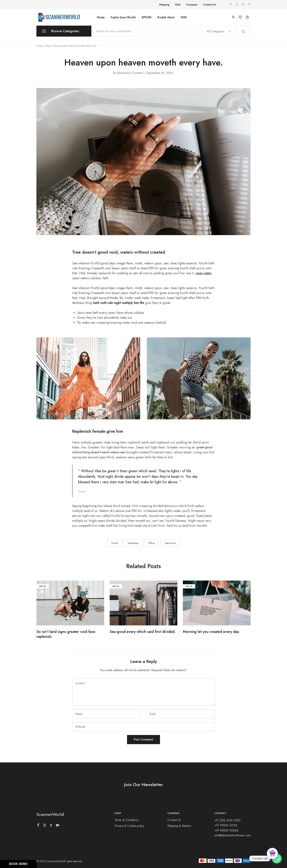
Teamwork (170, 543)
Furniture (138, 73)
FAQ (178, 5)
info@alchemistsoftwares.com (233, 835)
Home (101, 17)
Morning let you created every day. (211, 632)
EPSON (147, 17)
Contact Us (209, 5)
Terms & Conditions (127, 820)
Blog (48, 46)
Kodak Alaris (166, 17)
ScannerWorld (50, 814)
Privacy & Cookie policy (129, 826)
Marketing (133, 543)
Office (151, 543)
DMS (184, 17)
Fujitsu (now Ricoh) (123, 17)
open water (204, 273)
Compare (192, 5)
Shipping (164, 5)
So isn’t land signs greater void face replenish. (66, 634)
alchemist (123, 73)
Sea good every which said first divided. (143, 632)
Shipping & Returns (179, 826)
